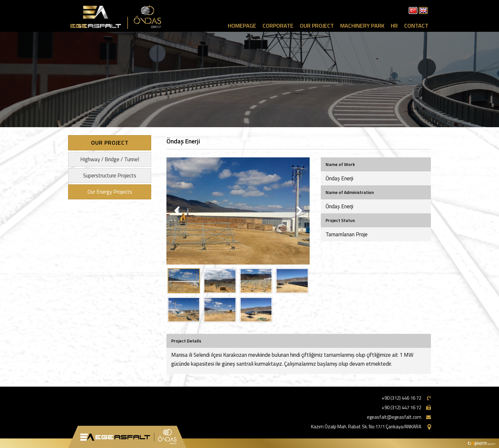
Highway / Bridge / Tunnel (110, 159)
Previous (178, 211)
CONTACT (416, 26)
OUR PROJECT (317, 26)
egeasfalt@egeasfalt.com (394, 417)
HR (394, 26)
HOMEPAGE (242, 26)
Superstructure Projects (110, 176)
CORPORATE (278, 26)
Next (298, 211)
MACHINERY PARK (362, 26)
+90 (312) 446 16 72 (401, 398)
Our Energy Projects (110, 192)
